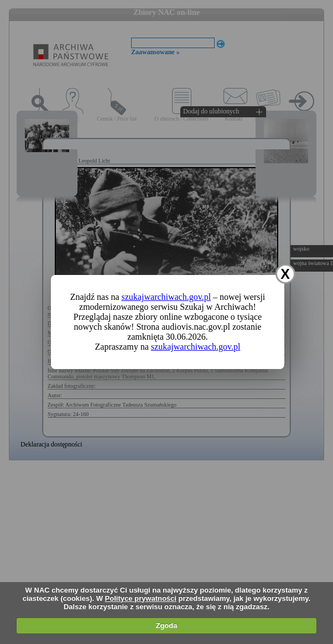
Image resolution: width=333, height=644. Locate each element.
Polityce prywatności (141, 598)
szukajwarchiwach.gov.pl (166, 297)
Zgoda (166, 625)
